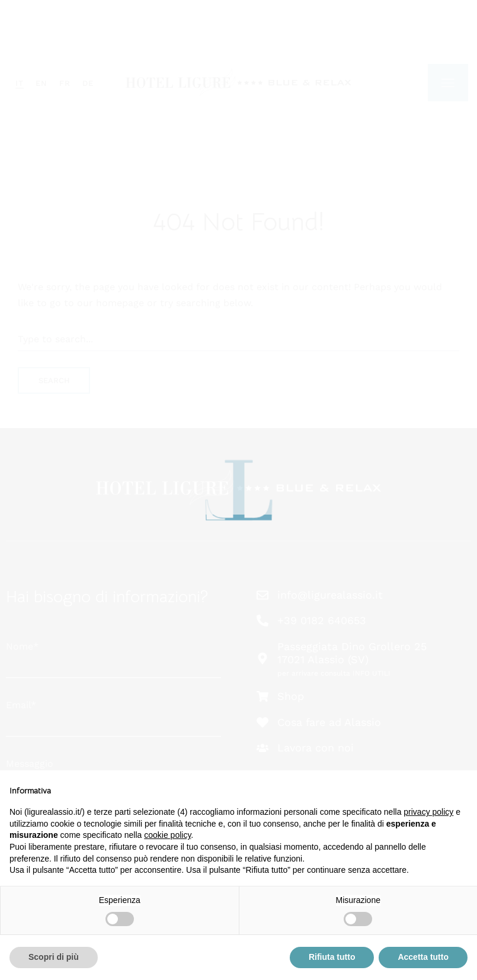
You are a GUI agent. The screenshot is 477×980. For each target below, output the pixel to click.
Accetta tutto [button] (423, 957)
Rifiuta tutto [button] (332, 957)
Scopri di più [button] (54, 957)
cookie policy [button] (167, 835)
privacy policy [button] (428, 812)
